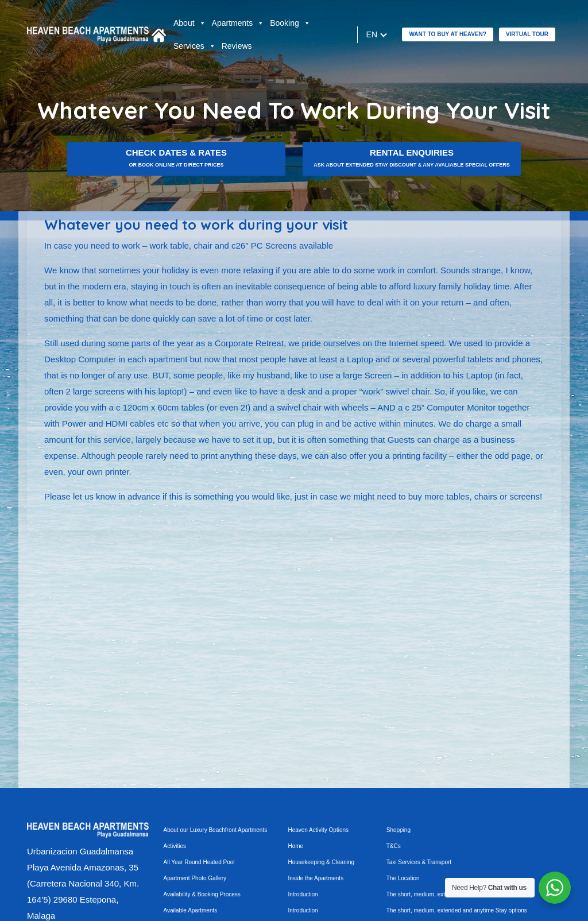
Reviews (237, 46)
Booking (290, 23)
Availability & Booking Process (202, 894)
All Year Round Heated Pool (199, 862)
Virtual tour (527, 34)
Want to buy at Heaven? (447, 34)
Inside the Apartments (316, 878)
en (372, 34)
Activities (175, 846)
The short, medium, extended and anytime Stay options (457, 910)
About (190, 23)
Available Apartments (191, 910)
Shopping (399, 830)
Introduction (303, 894)
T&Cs (394, 846)
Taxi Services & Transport (419, 862)
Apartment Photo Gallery (195, 878)
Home (295, 846)
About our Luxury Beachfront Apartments (216, 830)
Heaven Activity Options (318, 830)
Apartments (238, 23)
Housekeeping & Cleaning (321, 862)
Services (195, 46)
